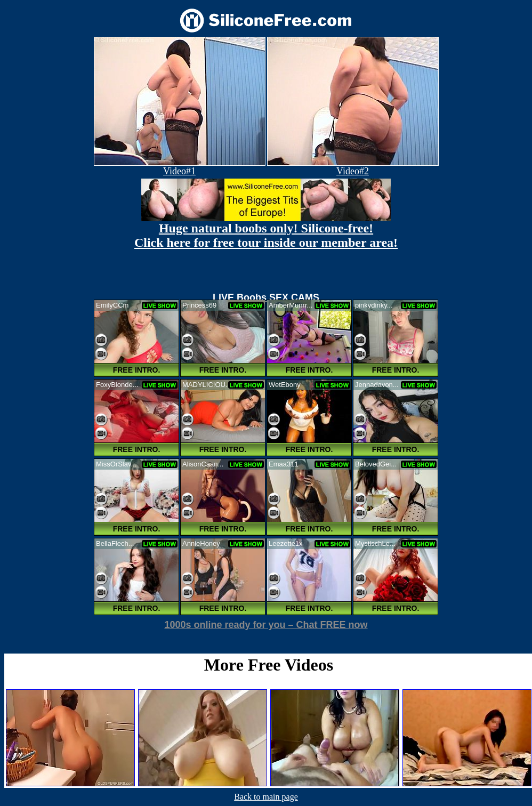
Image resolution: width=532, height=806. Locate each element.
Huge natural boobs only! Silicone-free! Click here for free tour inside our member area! (266, 235)
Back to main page (266, 797)
